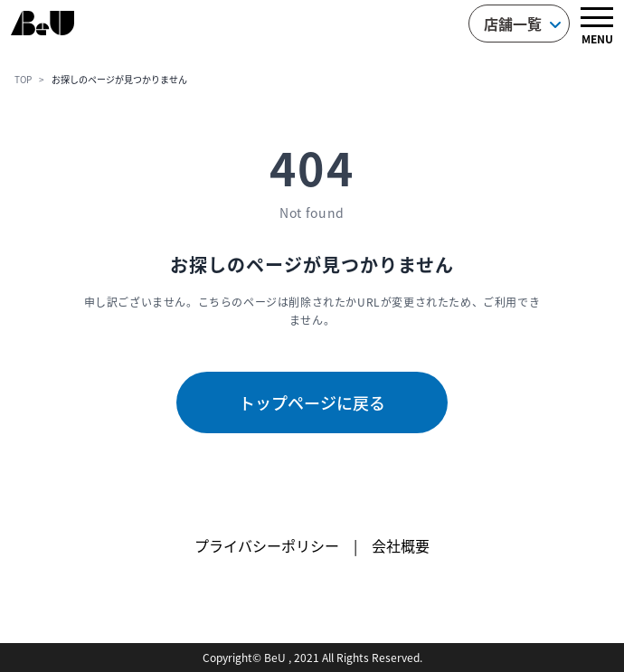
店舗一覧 (523, 24)
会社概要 (401, 545)
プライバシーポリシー (267, 545)
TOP (23, 79)
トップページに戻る (312, 402)
